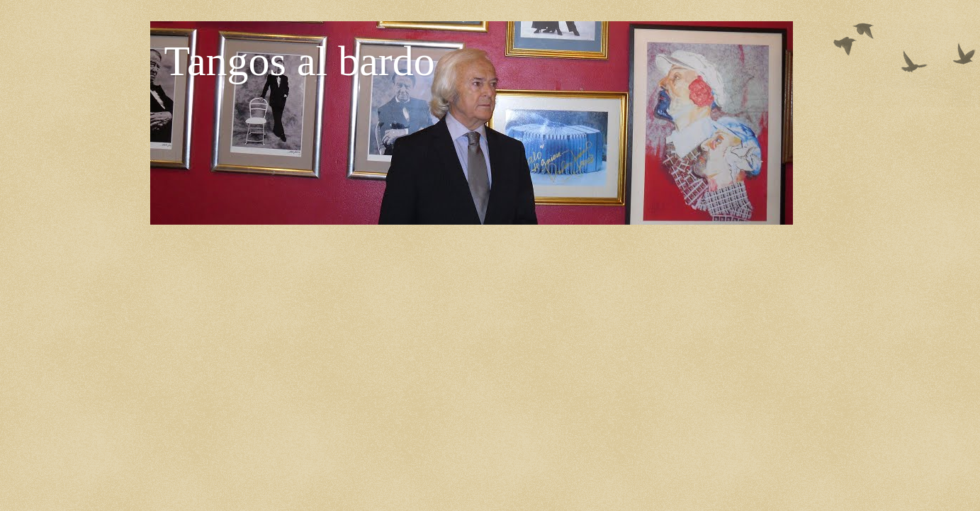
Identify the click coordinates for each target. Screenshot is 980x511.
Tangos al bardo (300, 61)
